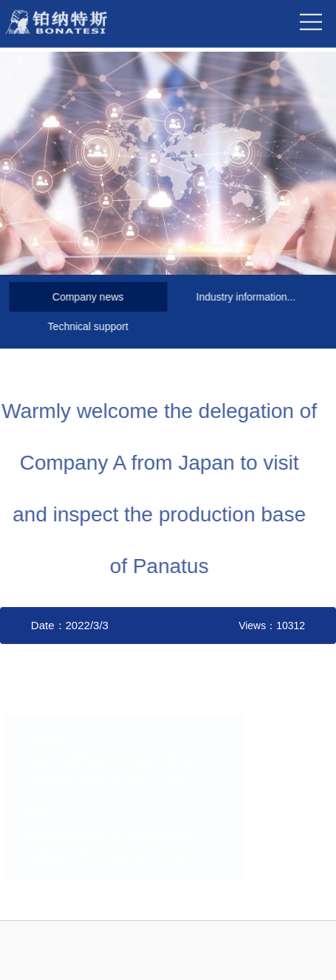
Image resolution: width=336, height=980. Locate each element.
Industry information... (245, 297)
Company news (87, 297)
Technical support (87, 326)
